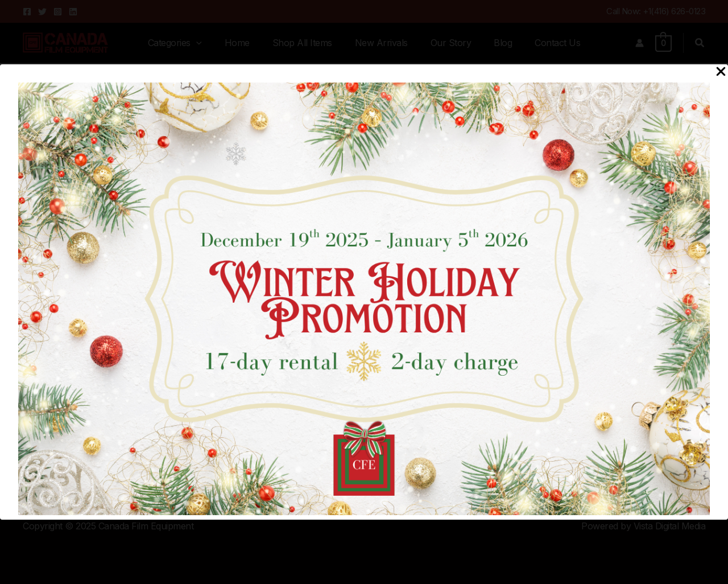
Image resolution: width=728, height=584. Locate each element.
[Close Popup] (721, 72)
